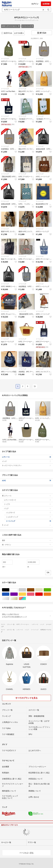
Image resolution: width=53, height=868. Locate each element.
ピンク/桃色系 (34, 594)
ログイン (35, 4)
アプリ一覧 (32, 842)
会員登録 (46, 4)
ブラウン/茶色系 (34, 590)
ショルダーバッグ (29, 517)
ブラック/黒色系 (9, 590)
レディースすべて (28, 500)
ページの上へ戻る (26, 853)
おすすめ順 (19, 33)
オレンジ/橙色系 (51, 594)
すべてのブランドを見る (26, 698)
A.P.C (26, 481)
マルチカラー (26, 598)
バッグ (28, 508)
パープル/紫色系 (18, 594)
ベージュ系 (43, 590)
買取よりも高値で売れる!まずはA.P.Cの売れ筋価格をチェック (26, 616)
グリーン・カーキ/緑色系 (51, 590)
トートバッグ (28, 26)
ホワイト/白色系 (18, 590)
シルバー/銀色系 (9, 598)
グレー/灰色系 (26, 590)
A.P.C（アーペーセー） (11, 26)
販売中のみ (7, 33)
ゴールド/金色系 (18, 598)
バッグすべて (29, 513)
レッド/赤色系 (43, 594)
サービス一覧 (6, 842)
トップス (28, 504)
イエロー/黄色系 (26, 594)
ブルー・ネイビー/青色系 (9, 594)
